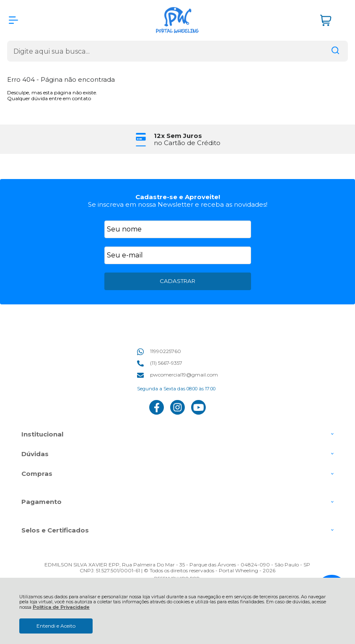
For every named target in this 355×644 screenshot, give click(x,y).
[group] (177, 139)
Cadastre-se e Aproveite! (178, 197)
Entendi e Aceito (56, 626)
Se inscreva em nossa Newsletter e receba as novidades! (178, 204)
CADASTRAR (177, 281)
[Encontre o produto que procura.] (335, 51)
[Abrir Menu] (13, 20)
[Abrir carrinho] (332, 20)
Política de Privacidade (61, 607)
